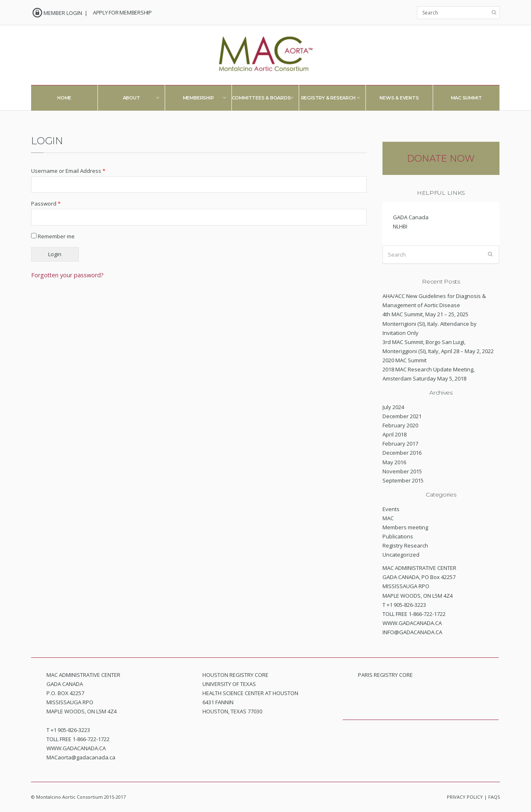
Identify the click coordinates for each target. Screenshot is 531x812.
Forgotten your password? (67, 275)
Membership (196, 100)
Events (391, 509)
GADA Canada (411, 217)
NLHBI (400, 226)
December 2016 (402, 453)
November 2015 (402, 471)
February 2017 (400, 444)
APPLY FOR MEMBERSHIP (122, 12)
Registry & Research (326, 100)
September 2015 (403, 480)
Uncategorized (401, 555)
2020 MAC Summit (404, 360)
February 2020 (400, 425)
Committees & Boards (258, 100)
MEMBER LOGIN (63, 13)
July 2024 (393, 407)
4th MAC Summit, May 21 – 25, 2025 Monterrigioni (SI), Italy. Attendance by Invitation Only (430, 323)
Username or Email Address (68, 171)
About (129, 100)
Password (46, 204)
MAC (388, 518)
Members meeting (405, 527)
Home (64, 98)
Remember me (53, 236)
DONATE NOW (441, 159)
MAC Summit (466, 98)
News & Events (399, 98)
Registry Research (405, 545)
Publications (398, 536)
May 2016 (394, 462)
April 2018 (395, 434)
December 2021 (402, 416)
